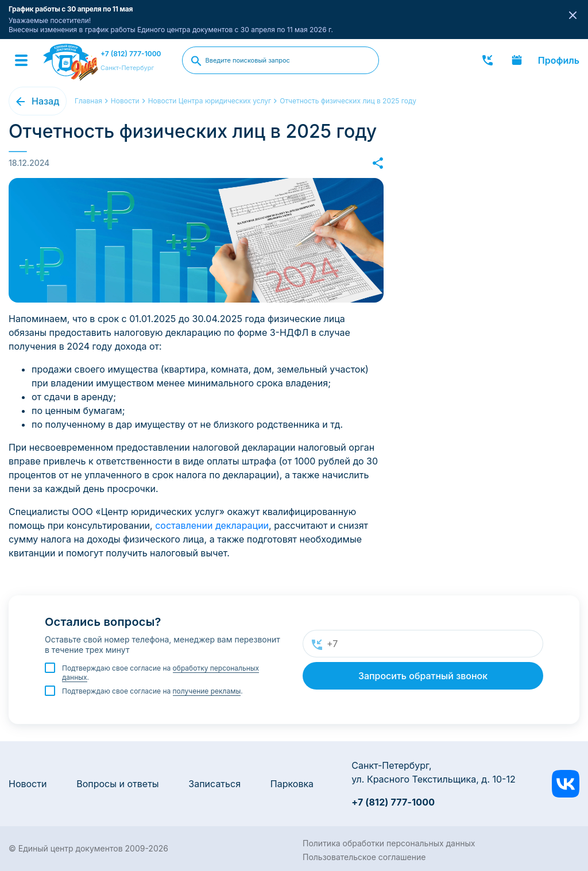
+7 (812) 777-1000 (131, 54)
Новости (28, 784)
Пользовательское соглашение (364, 857)
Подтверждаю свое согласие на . (160, 673)
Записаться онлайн (517, 60)
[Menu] (21, 60)
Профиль (559, 60)
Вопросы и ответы (117, 784)
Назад (45, 101)
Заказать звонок (488, 60)
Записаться (214, 784)
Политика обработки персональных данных (389, 843)
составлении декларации (212, 525)
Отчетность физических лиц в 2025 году (348, 101)
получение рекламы (207, 691)
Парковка (292, 784)
